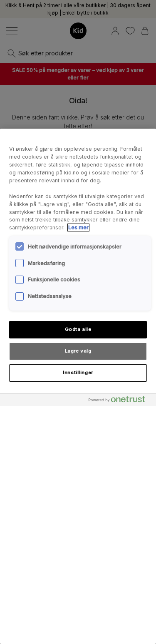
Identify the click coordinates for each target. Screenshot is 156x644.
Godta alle (78, 329)
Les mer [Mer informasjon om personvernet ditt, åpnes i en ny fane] (78, 228)
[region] (78, 386)
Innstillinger (78, 373)
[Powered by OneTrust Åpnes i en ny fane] (120, 401)
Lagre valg (78, 351)
